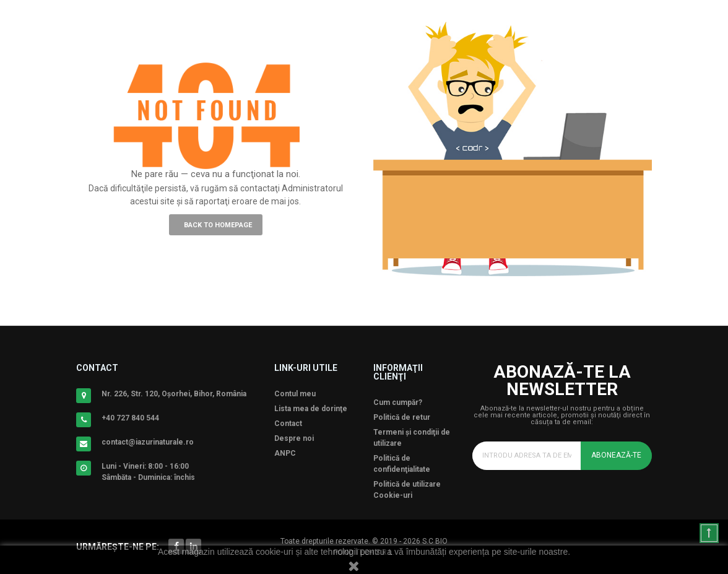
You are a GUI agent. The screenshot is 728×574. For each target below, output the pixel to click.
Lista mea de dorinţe (311, 409)
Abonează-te (616, 455)
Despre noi (294, 438)
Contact (288, 424)
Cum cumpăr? (398, 402)
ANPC (285, 453)
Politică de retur (402, 417)
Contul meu (295, 394)
